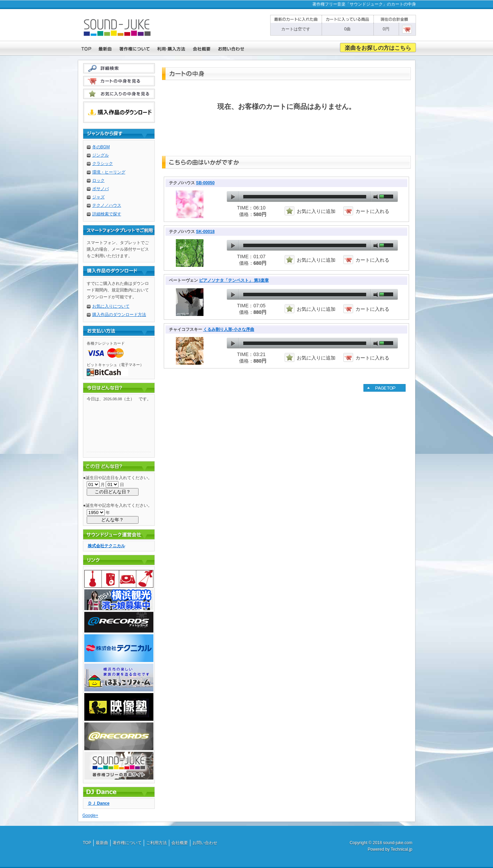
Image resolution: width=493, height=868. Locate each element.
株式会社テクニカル (106, 546)
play (233, 197)
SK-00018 (205, 232)
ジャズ (98, 197)
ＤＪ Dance (99, 803)
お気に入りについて (111, 306)
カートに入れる (372, 211)
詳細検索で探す (107, 214)
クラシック (103, 164)
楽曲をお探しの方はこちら (378, 48)
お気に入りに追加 (316, 211)
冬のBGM (101, 147)
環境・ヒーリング (109, 172)
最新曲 (102, 843)
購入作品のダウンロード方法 (119, 315)
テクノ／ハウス (107, 205)
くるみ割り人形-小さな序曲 (229, 329)
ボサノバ (101, 189)
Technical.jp (402, 849)
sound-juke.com (398, 843)
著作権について (127, 843)
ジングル (101, 155)
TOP (87, 843)
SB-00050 (205, 183)
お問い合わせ (205, 843)
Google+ (91, 815)
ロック (98, 180)
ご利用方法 (157, 843)
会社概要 (180, 843)
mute (376, 197)
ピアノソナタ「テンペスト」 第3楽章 (234, 280)
